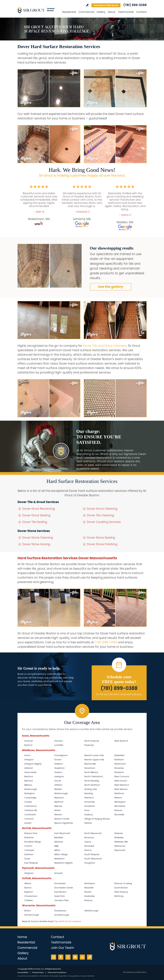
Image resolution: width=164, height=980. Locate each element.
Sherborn (89, 798)
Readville (89, 888)
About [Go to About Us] (112, 12)
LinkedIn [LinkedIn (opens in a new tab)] (82, 957)
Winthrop (119, 896)
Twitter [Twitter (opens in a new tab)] (68, 957)
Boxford (28, 745)
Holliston (59, 764)
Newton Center (62, 819)
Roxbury (88, 900)
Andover (29, 741)
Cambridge (30, 798)
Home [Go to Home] (22, 937)
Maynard (59, 798)
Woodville (119, 815)
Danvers (59, 741)
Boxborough (31, 789)
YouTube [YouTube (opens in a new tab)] (75, 957)
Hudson (58, 772)
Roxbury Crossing (123, 883)
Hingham (29, 873)
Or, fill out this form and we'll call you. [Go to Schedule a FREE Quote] (119, 694)
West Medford (122, 785)
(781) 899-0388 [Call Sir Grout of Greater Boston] (135, 5)
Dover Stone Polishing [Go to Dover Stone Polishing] (102, 544)
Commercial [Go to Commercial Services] (86, 12)
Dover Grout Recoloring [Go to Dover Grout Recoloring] (39, 509)
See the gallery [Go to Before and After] (111, 287)
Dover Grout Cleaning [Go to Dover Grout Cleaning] (102, 509)
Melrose (58, 806)
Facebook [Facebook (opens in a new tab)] (61, 957)
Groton (58, 760)
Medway (59, 842)
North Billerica (91, 772)
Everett (28, 823)
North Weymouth (93, 833)
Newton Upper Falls (94, 760)
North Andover (92, 741)
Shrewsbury (60, 911)
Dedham (29, 854)
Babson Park (31, 833)
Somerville (89, 802)
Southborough (62, 915)
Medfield (59, 837)
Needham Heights (63, 863)
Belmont (29, 781)
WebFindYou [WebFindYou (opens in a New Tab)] (141, 972)
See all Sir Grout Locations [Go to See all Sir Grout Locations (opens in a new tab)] (68, 921)
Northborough (32, 915)
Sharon (88, 850)
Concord (29, 819)
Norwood (89, 837)
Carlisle (28, 802)
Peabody (89, 745)
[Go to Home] (38, 10)
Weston (118, 798)
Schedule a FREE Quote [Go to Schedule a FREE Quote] (106, 5)
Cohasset (29, 850)
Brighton (29, 892)
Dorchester (60, 883)
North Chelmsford (93, 776)
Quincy (88, 842)
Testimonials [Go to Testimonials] (126, 12)
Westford (119, 793)
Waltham (119, 760)
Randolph (89, 846)
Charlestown (31, 896)
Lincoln (58, 781)
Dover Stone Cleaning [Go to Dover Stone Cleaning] (38, 538)
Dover (27, 859)
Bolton (28, 911)
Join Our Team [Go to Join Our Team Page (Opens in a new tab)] (63, 948)
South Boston (121, 888)
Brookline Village (33, 842)
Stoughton (90, 863)
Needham (59, 859)
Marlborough (61, 793)
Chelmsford (30, 806)
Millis (56, 846)
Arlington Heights (33, 764)
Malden (58, 789)
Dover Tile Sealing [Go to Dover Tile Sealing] (35, 522)
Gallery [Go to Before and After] (101, 12)
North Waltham (92, 785)
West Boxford (121, 741)
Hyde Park (59, 896)
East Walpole (31, 863)
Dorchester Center (64, 888)
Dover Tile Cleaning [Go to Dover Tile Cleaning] (100, 515)
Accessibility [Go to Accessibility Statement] (23, 972)
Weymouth (120, 850)
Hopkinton (59, 768)
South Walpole (92, 854)
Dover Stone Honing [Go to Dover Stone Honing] (36, 544)
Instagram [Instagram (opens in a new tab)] (54, 957)
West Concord (122, 776)
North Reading (92, 781)
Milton (57, 850)
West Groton (121, 781)
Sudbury (89, 815)
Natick (57, 810)
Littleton (58, 785)
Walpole (119, 833)
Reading (89, 793)
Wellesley (119, 837)
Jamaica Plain (62, 900)
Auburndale (30, 772)
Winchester (120, 806)
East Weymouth (62, 833)
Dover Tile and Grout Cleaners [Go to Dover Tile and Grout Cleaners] (105, 346)
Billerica (28, 785)
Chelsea (29, 900)
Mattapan (90, 883)
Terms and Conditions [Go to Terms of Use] (57, 972)
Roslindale (90, 896)
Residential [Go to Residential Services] (69, 12)
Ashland (29, 768)
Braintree (29, 837)
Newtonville (90, 764)
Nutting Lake (91, 789)
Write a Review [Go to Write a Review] (87, 5)
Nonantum (90, 768)
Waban (88, 823)
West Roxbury (121, 892)
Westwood (120, 846)
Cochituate (30, 815)
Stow (87, 810)
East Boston (60, 892)
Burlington (29, 793)
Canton (28, 846)
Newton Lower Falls (94, 755)
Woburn (118, 810)
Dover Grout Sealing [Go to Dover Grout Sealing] (36, 515)
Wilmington (120, 802)
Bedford (29, 776)
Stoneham (90, 806)
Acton (27, 755)
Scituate (58, 873)
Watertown (120, 764)
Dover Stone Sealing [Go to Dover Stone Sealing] (101, 538)
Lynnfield (59, 745)
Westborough (91, 911)
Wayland (119, 772)
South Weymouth (93, 859)
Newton (58, 815)
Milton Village (61, 854)
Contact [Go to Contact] (141, 12)
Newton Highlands (64, 823)
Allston (28, 883)
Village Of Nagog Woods (97, 819)
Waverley (119, 768)
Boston (28, 888)
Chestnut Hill (31, 810)
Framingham (61, 755)
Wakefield (119, 755)
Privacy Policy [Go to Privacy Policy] (38, 972)
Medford (59, 802)
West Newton (121, 789)
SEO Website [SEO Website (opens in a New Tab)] (128, 972)
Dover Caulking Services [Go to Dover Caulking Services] (104, 522)
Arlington (29, 760)
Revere (88, 892)
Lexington (59, 776)
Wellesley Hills (121, 842)
